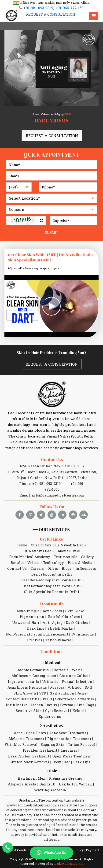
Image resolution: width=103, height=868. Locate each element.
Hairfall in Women (75, 775)
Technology (53, 555)
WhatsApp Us (51, 853)
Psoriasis (60, 661)
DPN (89, 678)
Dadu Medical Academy (30, 549)
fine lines (69, 741)
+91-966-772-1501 (68, 8)
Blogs (67, 560)
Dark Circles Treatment (29, 747)
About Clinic (69, 543)
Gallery (87, 549)
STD (43, 684)
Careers (37, 560)
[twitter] (42, 507)
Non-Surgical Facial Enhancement (37, 626)
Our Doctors (41, 537)
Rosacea (57, 678)
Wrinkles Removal (21, 735)
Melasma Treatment (26, 729)
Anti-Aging (56, 114)
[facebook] (21, 507)
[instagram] (31, 507)
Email (72, 864)
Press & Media (80, 555)
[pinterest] (73, 507)
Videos (46, 114)
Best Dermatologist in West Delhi (52, 578)
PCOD (47, 690)
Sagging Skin (53, 735)
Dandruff (48, 775)
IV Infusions (83, 626)
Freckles (35, 632)
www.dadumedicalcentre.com (31, 796)
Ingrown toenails (23, 672)
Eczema (67, 696)
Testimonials (66, 549)
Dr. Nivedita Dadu (71, 537)
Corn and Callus (74, 667)
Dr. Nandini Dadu (39, 543)
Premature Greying (66, 769)
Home (37, 114)
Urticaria (50, 672)
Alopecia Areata (22, 775)
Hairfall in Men (32, 769)
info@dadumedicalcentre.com (58, 487)
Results (17, 555)
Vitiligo (75, 678)
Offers (53, 560)
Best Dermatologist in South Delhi (51, 572)
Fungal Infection (77, 672)
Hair (52, 762)
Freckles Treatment (40, 741)
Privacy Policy (73, 841)
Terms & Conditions (18, 841)
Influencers (86, 560)
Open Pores (36, 724)
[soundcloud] (83, 507)
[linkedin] (62, 507)
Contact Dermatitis (23, 690)
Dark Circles (77, 614)
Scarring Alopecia (50, 781)
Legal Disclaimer (48, 841)
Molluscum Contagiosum (34, 667)
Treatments (52, 595)
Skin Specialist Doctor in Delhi (52, 584)
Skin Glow (74, 602)
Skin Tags (85, 696)
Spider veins (50, 707)
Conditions (51, 643)
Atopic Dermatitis (33, 661)
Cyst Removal (57, 701)
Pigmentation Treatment (69, 729)
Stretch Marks (60, 620)
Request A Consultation (49, 16)
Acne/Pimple (28, 602)
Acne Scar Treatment (68, 724)
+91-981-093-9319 (38, 8)
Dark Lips (36, 620)
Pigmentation (32, 608)
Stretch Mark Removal (29, 753)
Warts (77, 661)
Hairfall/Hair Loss (64, 608)
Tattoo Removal (59, 632)
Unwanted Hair (26, 614)
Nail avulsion (62, 684)
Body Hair (61, 753)
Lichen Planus (44, 696)
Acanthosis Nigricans (27, 678)
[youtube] (52, 507)
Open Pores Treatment (72, 747)
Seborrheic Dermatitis (75, 690)
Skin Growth (25, 684)
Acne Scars (52, 602)
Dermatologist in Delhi (52, 566)
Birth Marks (17, 696)
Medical (52, 653)
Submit (51, 232)
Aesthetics (52, 716)
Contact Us (52, 458)
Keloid (78, 701)
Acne (82, 684)
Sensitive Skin (29, 701)
